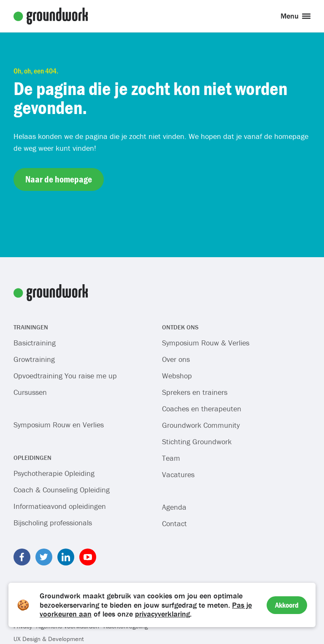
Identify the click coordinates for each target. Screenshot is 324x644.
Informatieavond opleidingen (60, 506)
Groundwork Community (201, 425)
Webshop (177, 376)
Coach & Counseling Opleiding (62, 490)
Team (171, 458)
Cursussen (30, 392)
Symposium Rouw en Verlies (59, 425)
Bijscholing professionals (53, 523)
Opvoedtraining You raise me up (65, 376)
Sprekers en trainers (195, 392)
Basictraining (35, 343)
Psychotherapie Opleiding (54, 473)
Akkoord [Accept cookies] (287, 605)
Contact (174, 523)
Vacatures (178, 474)
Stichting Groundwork (197, 442)
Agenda (174, 507)
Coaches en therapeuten (202, 409)
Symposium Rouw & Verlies (206, 343)
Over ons (176, 359)
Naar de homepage (59, 179)
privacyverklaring (162, 614)
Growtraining (34, 359)
